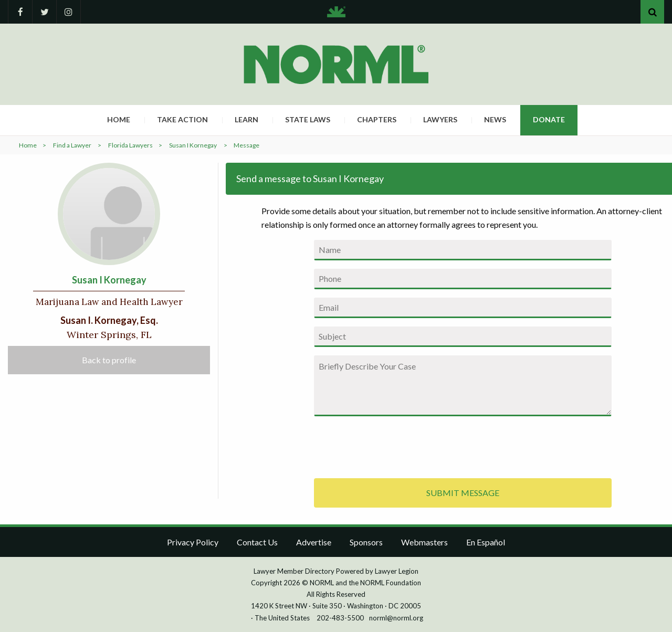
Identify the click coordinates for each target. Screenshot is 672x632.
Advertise (314, 542)
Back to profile (109, 360)
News (495, 119)
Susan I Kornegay (193, 145)
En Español (486, 542)
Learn (246, 119)
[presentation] (394, 445)
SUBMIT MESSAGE (463, 493)
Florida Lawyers (130, 145)
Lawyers (440, 119)
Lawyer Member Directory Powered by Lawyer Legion (336, 571)
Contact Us (257, 542)
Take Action (182, 119)
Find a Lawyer (72, 145)
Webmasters (424, 542)
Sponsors (366, 542)
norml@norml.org (396, 618)
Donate (549, 119)
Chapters (377, 119)
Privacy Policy (193, 542)
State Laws (308, 119)
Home (119, 119)
